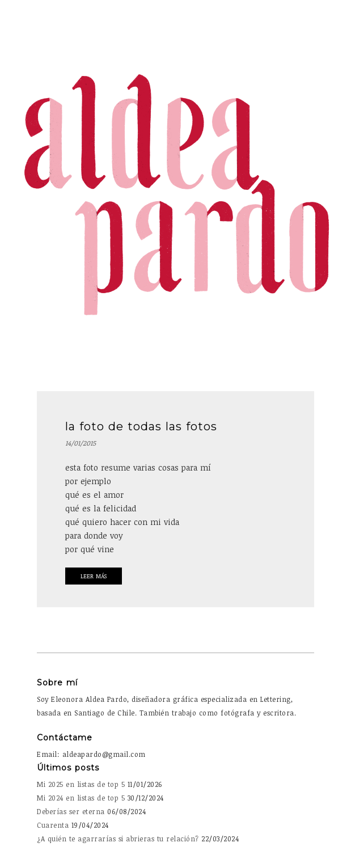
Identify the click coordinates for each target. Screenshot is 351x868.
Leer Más (94, 576)
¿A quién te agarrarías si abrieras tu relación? (118, 839)
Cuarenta (53, 825)
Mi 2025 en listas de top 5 (81, 784)
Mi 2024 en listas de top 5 (81, 798)
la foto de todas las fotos (141, 426)
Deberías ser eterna (71, 811)
